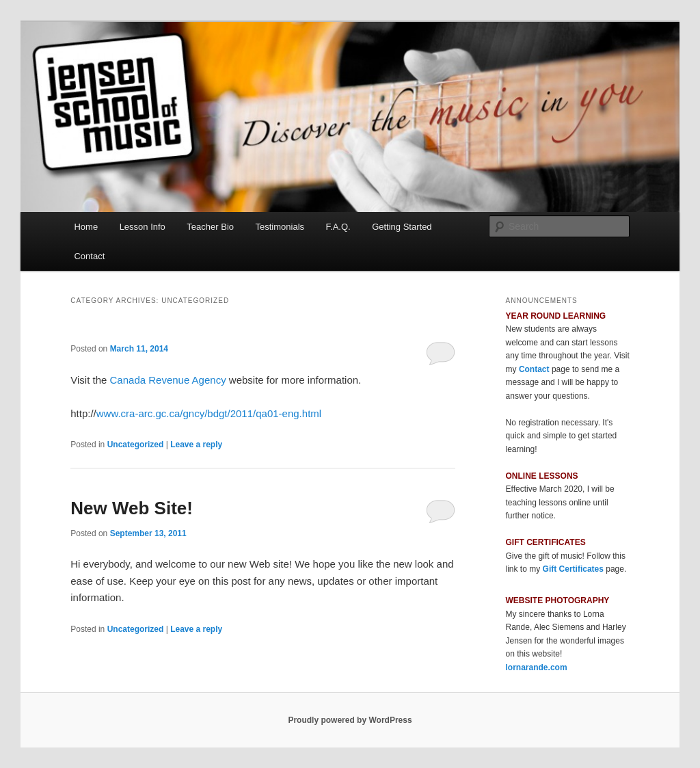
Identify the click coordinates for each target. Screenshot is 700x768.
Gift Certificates (573, 569)
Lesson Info (143, 227)
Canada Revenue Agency (168, 380)
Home (86, 227)
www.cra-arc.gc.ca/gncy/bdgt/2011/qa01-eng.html (209, 413)
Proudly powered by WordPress (350, 720)
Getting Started (402, 227)
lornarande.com (537, 667)
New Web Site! (132, 508)
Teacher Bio (210, 227)
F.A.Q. (338, 227)
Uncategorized (136, 445)
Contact (89, 256)
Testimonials (280, 227)
